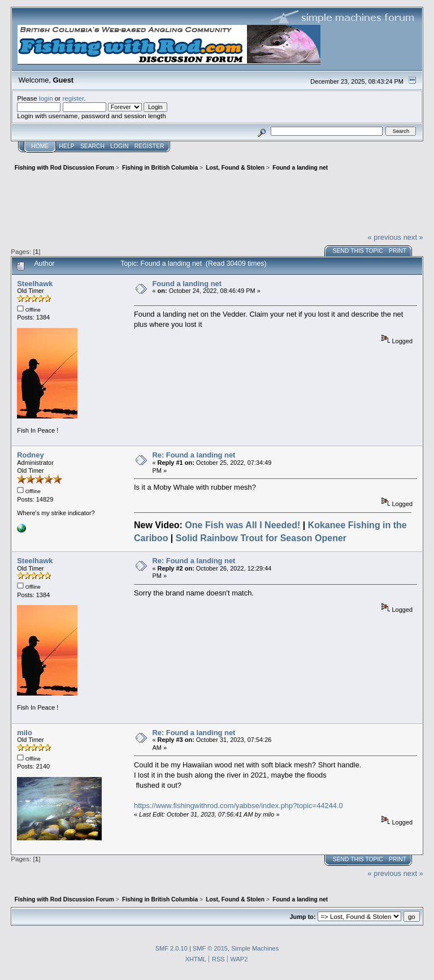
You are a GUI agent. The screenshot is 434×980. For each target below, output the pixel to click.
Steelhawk (35, 284)
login (46, 98)
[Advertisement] (217, 201)
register (73, 98)
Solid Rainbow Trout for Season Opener (261, 538)
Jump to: (302, 917)
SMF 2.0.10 (172, 948)
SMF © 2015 (210, 948)
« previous (384, 237)
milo (25, 733)
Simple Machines (255, 948)
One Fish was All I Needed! (242, 525)
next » (413, 237)
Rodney (30, 455)
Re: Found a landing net (194, 455)
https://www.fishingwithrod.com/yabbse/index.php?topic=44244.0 (238, 806)
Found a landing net (187, 284)
